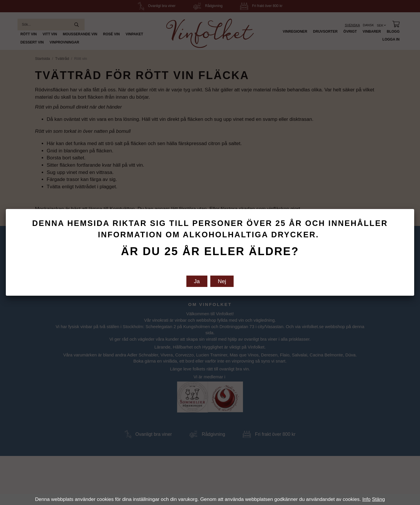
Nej (222, 281)
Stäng (378, 499)
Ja (197, 281)
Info (366, 499)
